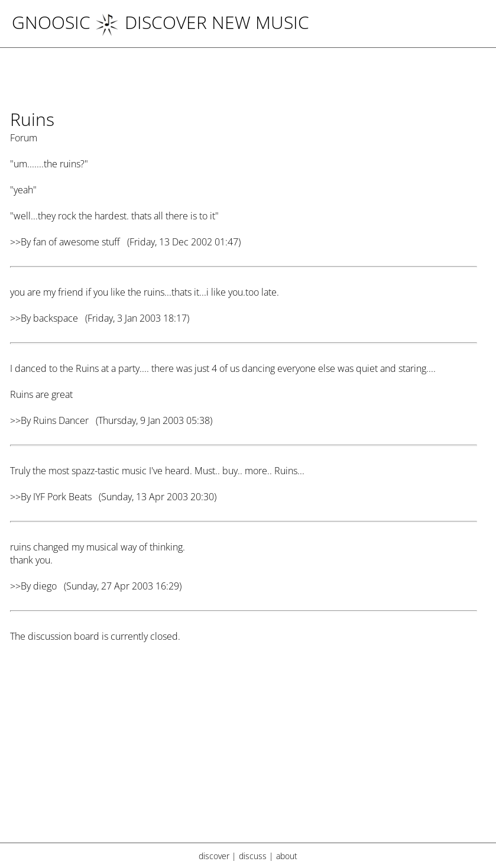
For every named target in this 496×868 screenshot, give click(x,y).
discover (214, 856)
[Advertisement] (244, 750)
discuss (253, 856)
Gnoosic (51, 22)
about (287, 856)
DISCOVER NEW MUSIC (202, 22)
